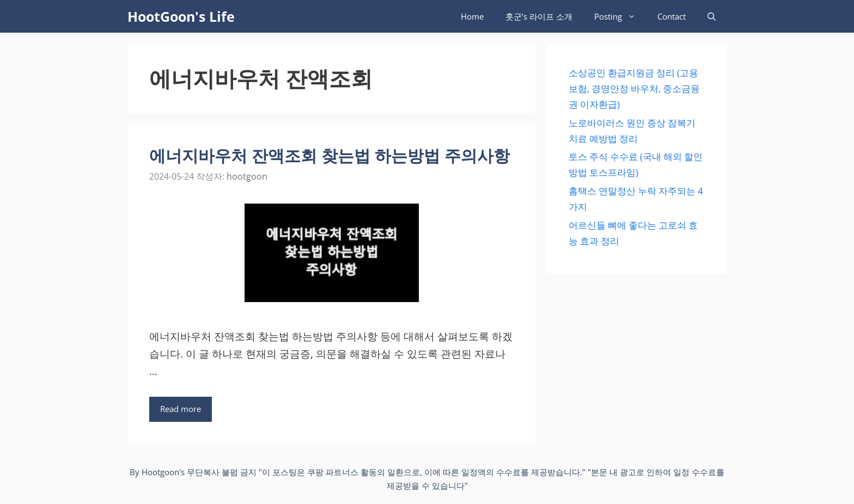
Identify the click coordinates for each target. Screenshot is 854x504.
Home (472, 16)
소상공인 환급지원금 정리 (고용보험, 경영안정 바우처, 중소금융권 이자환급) (634, 88)
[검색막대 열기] (712, 16)
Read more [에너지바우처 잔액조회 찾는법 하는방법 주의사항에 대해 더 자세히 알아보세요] (181, 409)
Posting (620, 16)
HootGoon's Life (181, 16)
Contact (672, 16)
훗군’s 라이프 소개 (539, 16)
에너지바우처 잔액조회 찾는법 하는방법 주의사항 (330, 155)
